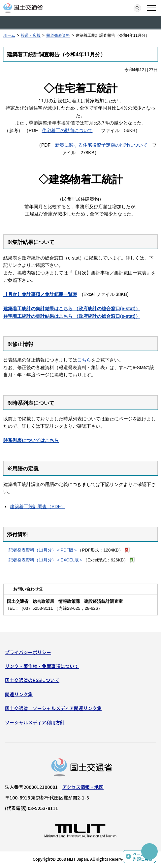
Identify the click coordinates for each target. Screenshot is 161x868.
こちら (84, 360)
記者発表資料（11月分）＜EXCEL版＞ (46, 560)
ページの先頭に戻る (143, 857)
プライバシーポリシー (28, 652)
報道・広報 (31, 35)
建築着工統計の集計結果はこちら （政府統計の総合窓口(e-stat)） (72, 309)
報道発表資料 (58, 35)
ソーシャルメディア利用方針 (35, 722)
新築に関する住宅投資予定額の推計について (101, 145)
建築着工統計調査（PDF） (38, 506)
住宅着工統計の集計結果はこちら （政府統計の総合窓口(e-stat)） (72, 316)
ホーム (9, 35)
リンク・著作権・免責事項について (42, 666)
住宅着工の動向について (67, 130)
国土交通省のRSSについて (32, 680)
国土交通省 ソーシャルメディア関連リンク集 (53, 708)
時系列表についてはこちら (31, 440)
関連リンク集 (19, 694)
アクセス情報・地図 (83, 787)
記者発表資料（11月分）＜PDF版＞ (43, 550)
